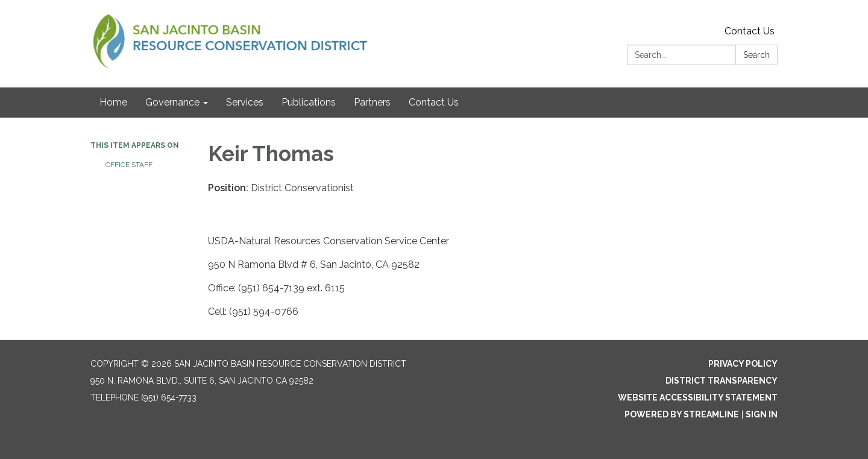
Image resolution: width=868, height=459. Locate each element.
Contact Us (750, 31)
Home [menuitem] (113, 102)
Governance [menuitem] (172, 102)
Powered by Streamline (682, 414)
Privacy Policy (743, 364)
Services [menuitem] (245, 102)
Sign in (762, 414)
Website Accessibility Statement (698, 397)
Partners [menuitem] (372, 102)
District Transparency (722, 381)
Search (756, 55)
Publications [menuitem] (309, 102)
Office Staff (129, 165)
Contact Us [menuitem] (434, 102)
